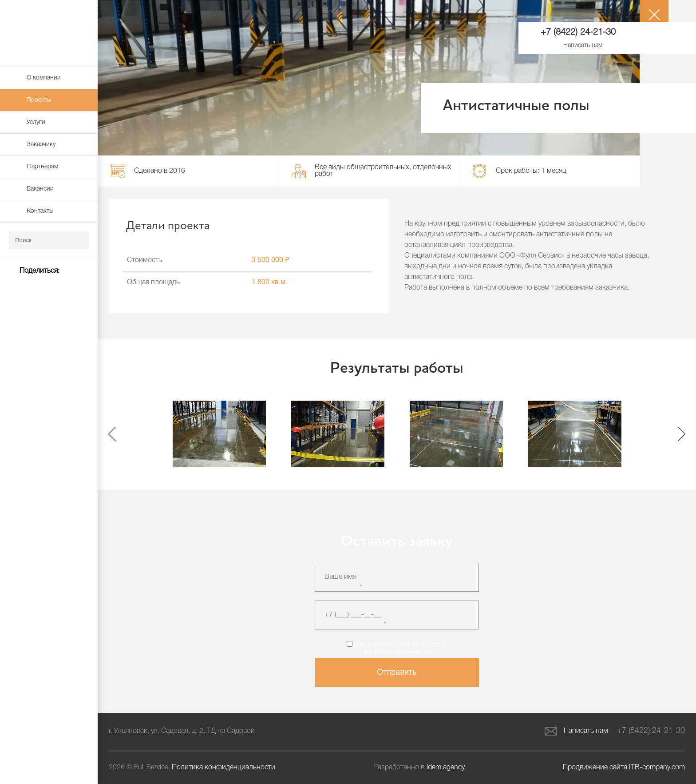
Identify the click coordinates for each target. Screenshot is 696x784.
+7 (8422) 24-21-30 (578, 32)
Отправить (397, 672)
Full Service (49, 33)
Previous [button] (112, 434)
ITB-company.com (624, 768)
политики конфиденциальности (406, 648)
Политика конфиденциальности (223, 768)
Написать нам (576, 731)
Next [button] (682, 434)
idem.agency (446, 768)
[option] (219, 434)
